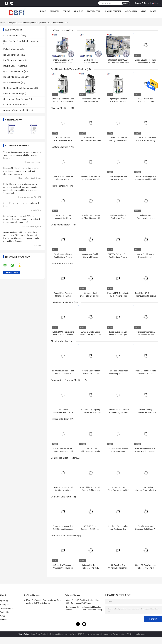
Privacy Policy (23, 634)
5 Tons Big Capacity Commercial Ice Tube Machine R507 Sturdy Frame (43, 602)
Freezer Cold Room (12, 94)
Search (126, 3)
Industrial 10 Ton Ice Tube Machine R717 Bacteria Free (91, 568)
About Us (79, 11)
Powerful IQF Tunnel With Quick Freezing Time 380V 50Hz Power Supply (118, 296)
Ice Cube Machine (12, 55)
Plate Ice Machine (12, 83)
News (143, 11)
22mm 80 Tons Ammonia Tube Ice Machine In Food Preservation (146, 568)
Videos (67, 11)
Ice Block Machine (12, 60)
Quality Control (113, 11)
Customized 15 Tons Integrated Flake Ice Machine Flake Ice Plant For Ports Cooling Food (84, 609)
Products (55, 11)
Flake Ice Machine (12, 49)
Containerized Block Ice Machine (19, 88)
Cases (153, 11)
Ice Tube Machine (12, 36)
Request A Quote (141, 3)
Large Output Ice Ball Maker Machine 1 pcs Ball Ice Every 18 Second (118, 335)
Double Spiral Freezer (13, 66)
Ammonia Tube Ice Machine (17, 110)
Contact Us (131, 11)
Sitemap (4, 620)
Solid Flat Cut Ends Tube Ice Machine (21, 41)
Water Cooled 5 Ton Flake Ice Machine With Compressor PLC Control (82, 602)
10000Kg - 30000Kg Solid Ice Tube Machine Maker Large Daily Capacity (63, 102)
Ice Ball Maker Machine (15, 77)
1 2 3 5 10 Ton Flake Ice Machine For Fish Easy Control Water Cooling (146, 140)
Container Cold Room (14, 105)
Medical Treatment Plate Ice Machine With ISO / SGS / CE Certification (146, 374)
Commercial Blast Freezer (16, 99)
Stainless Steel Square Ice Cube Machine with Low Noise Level (91, 179)
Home (43, 11)
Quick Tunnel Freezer (13, 71)
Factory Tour (94, 11)
